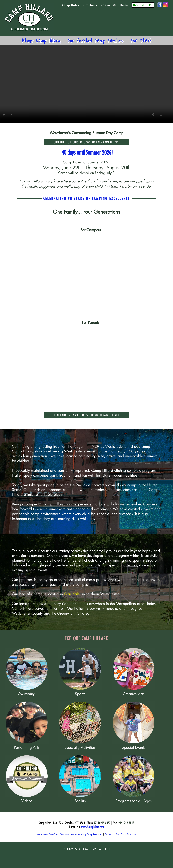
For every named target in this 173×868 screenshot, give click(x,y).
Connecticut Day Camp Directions (120, 834)
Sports (80, 691)
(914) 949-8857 (102, 823)
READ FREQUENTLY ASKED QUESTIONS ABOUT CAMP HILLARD (86, 415)
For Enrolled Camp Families (96, 41)
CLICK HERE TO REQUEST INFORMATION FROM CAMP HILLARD (86, 142)
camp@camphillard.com (92, 827)
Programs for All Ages (133, 798)
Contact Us (109, 5)
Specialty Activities (80, 745)
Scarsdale (72, 594)
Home (124, 5)
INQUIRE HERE (143, 5)
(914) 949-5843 (126, 823)
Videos (27, 798)
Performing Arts (27, 745)
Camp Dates (71, 5)
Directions (90, 5)
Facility (80, 798)
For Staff (141, 41)
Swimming (27, 691)
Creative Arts (133, 691)
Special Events (133, 745)
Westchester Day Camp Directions (53, 834)
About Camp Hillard (41, 41)
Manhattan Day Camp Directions (87, 834)
